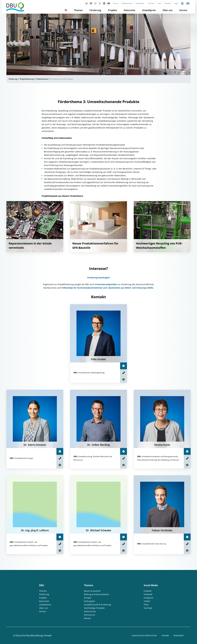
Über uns (168, 10)
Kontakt (168, 3)
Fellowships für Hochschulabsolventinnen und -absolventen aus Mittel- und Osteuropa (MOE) (107, 288)
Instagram (149, 598)
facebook (148, 594)
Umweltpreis (149, 10)
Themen (78, 10)
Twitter (147, 601)
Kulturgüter (90, 601)
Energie (88, 598)
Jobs (160, 3)
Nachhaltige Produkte (94, 608)
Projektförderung (27, 79)
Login (176, 3)
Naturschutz (90, 611)
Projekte (112, 10)
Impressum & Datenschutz (144, 635)
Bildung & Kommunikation (97, 594)
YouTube (148, 608)
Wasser (87, 618)
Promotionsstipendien (106, 284)
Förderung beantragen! (99, 278)
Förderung (95, 10)
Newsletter (140, 3)
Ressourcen (90, 615)
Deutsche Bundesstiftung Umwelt (34, 635)
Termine (151, 3)
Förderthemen (42, 79)
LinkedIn (148, 591)
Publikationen (127, 3)
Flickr (146, 605)
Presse (116, 3)
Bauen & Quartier (92, 591)
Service (183, 10)
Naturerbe (129, 10)
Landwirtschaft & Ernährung (98, 605)
